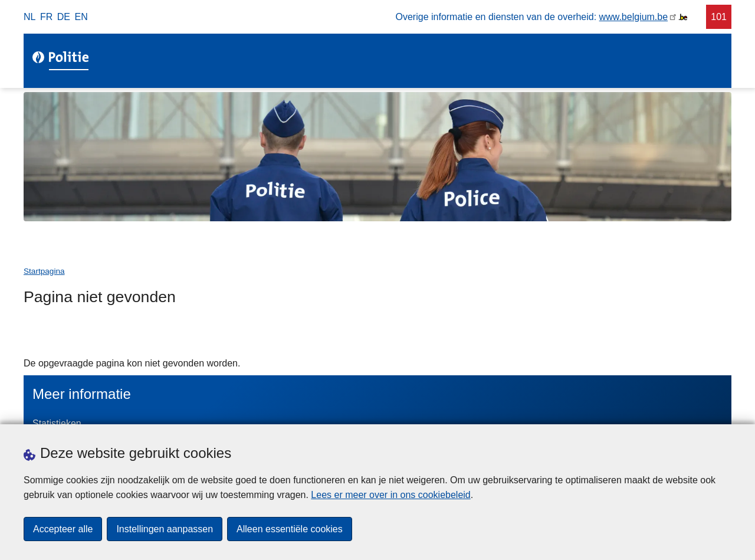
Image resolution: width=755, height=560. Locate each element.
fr (46, 17)
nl (29, 17)
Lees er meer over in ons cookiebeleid (390, 495)
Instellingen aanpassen (165, 529)
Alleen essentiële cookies (290, 529)
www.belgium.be (634, 17)
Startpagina (44, 271)
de (64, 17)
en (81, 17)
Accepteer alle (63, 529)
